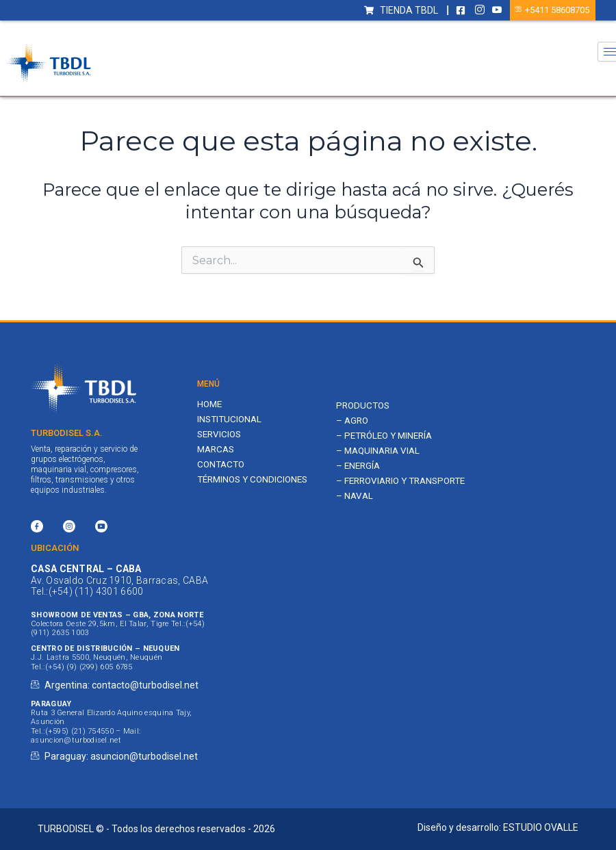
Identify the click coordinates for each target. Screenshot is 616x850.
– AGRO (353, 422)
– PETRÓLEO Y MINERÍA (388, 437)
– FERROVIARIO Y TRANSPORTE (374, 490)
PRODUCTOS (364, 406)
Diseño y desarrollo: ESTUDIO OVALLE (498, 827)
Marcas (217, 451)
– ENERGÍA (359, 468)
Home (210, 404)
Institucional (231, 420)
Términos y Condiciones (256, 482)
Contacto (222, 467)
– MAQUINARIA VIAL (380, 453)
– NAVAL (355, 511)
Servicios (221, 435)
